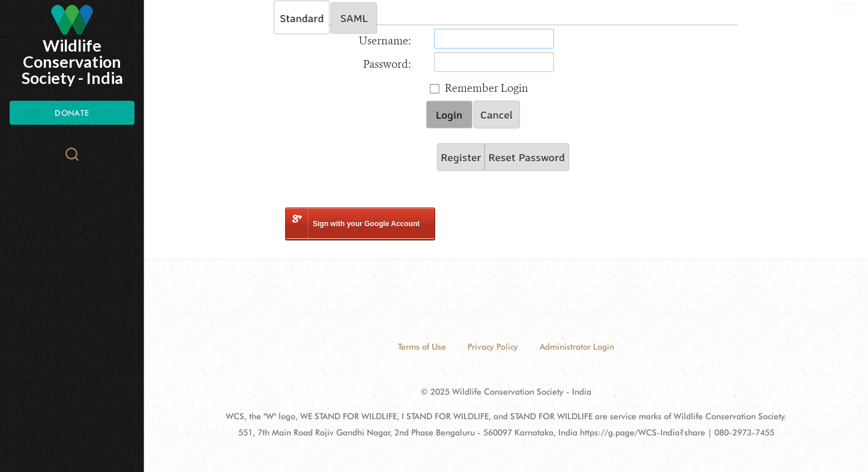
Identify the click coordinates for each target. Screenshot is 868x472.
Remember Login (487, 88)
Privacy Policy (493, 347)
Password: (387, 64)
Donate (72, 113)
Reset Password (527, 157)
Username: (385, 41)
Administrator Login (577, 347)
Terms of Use (422, 347)
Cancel (496, 115)
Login (449, 115)
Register (461, 157)
